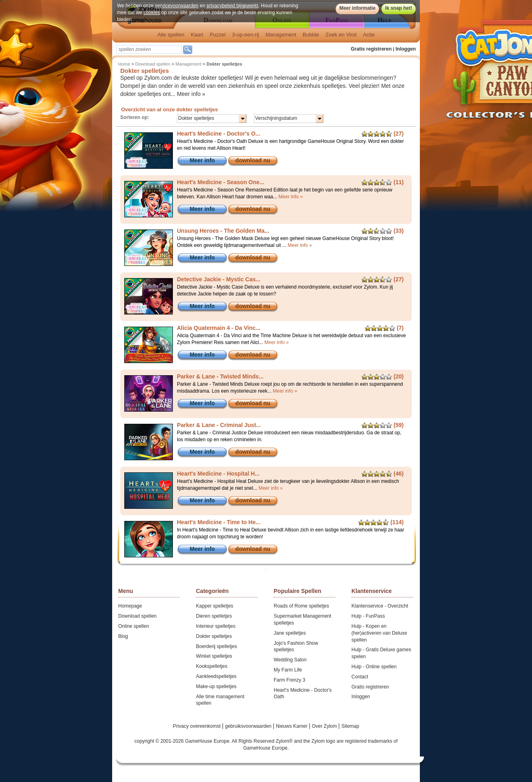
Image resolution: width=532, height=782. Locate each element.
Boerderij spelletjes (216, 646)
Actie (369, 35)
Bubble (311, 35)
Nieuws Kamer (292, 726)
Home (124, 64)
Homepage (130, 606)
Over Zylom (325, 726)
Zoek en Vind (341, 35)
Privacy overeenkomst (197, 726)
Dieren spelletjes (214, 616)
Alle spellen (171, 35)
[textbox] (149, 49)
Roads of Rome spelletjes (301, 606)
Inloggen (406, 49)
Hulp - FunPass (368, 616)
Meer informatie (357, 8)
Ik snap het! (399, 8)
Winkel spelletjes (214, 656)
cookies (152, 13)
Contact (360, 677)
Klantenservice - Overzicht (380, 606)
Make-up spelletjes (216, 686)
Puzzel (218, 35)
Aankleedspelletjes (216, 676)
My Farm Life (288, 670)
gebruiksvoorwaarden (249, 726)
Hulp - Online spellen (374, 667)
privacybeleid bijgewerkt (232, 6)
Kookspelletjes (212, 666)
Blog (123, 636)
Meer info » (191, 94)
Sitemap (350, 726)
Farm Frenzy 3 (289, 680)
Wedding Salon (290, 660)
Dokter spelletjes (214, 636)
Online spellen (134, 626)
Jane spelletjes (290, 633)
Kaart (197, 35)
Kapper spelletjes (215, 606)
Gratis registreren (371, 49)
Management (281, 35)
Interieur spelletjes (216, 626)
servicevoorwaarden (177, 6)
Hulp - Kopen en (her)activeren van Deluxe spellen (379, 633)
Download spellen (153, 64)
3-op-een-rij (245, 35)
